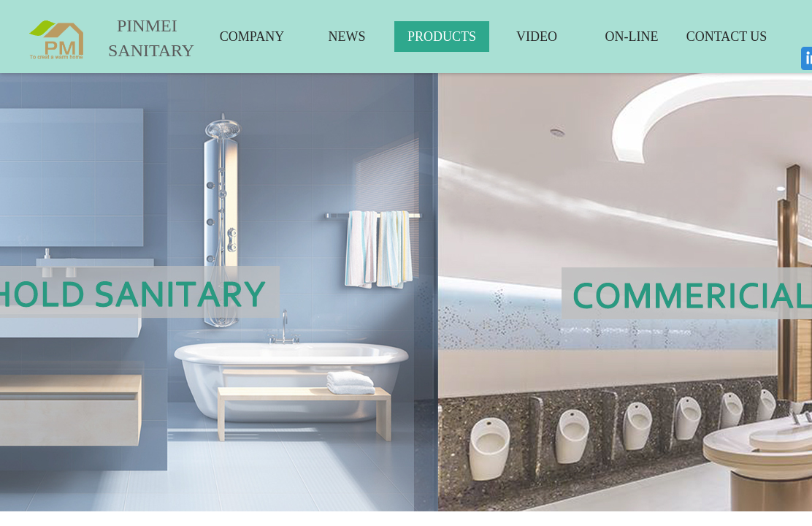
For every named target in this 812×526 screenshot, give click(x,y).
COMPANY (252, 37)
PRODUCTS (442, 37)
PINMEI (147, 26)
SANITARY (140, 50)
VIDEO (537, 37)
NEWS (347, 37)
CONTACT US (727, 37)
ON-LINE (632, 37)
